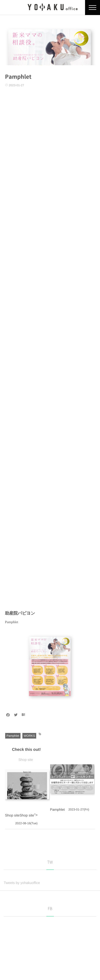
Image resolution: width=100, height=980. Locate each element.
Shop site (26, 760)
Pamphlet (13, 736)
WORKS (29, 736)
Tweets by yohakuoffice (22, 883)
